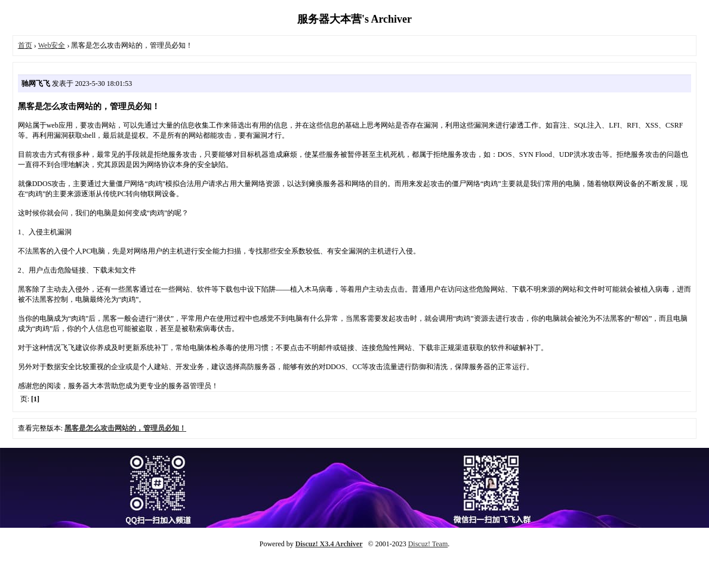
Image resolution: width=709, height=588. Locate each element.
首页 (25, 45)
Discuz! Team (428, 544)
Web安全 (52, 45)
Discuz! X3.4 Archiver (329, 544)
